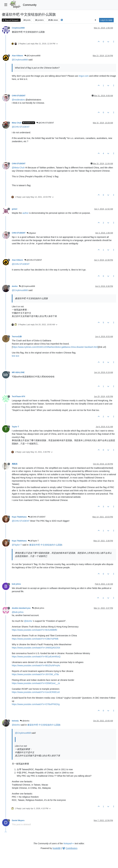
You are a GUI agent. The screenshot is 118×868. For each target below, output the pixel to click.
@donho (28, 621)
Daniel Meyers (18, 820)
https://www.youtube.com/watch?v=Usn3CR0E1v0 (36, 692)
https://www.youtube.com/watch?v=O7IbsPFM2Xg (36, 704)
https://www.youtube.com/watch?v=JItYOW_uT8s (35, 674)
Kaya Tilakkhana (19, 517)
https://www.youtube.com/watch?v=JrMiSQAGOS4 (36, 648)
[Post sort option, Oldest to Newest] (95, 20)
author (26, 213)
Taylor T (15, 427)
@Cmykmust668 (32, 56)
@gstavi (31, 233)
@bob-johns (18, 612)
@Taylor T (33, 541)
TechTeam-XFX (19, 397)
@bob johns (38, 608)
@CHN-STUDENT (45, 123)
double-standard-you (21, 608)
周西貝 (15, 464)
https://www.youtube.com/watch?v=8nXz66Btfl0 (34, 630)
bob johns (16, 584)
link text (15, 356)
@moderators (18, 100)
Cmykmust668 (18, 28)
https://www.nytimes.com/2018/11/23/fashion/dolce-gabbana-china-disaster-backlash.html (55, 347)
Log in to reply (106, 20)
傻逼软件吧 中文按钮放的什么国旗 (46, 545)
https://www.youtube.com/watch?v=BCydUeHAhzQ (36, 657)
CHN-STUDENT (19, 96)
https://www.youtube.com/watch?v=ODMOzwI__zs (36, 683)
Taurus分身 (17, 337)
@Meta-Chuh (18, 168)
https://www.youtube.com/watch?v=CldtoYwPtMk (35, 639)
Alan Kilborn (17, 56)
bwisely (15, 721)
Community (30, 5)
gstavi (15, 209)
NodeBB (57, 848)
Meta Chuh (17, 123)
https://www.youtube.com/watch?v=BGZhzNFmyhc (36, 665)
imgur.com (84, 76)
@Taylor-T (17, 545)
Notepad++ (69, 843)
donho (15, 286)
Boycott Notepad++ (11, 20)
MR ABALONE (18, 372)
